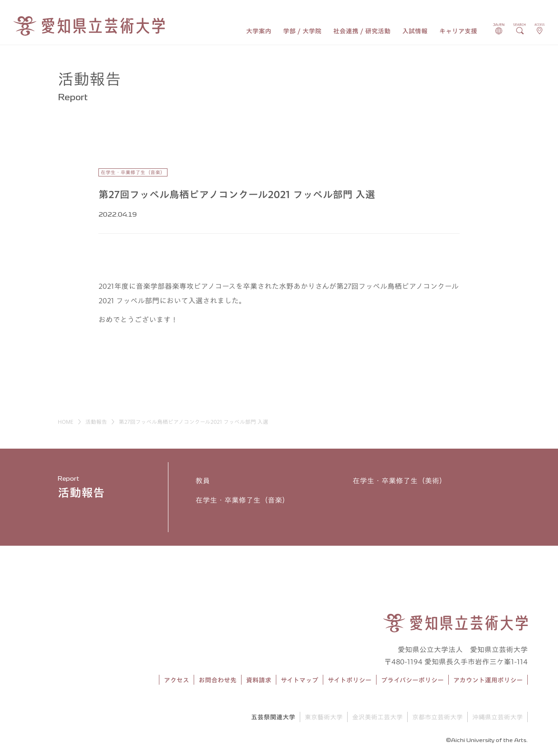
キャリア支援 (458, 31)
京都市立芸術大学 (437, 717)
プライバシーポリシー (412, 680)
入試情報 (415, 31)
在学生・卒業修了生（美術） (400, 481)
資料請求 (259, 680)
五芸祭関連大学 (273, 717)
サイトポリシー (350, 680)
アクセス (177, 680)
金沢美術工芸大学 (377, 717)
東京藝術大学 (324, 717)
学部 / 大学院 (302, 31)
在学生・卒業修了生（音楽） (242, 500)
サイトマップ (300, 680)
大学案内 (259, 31)
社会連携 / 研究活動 (362, 31)
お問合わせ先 (218, 680)
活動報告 (96, 422)
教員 (203, 481)
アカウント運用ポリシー (488, 680)
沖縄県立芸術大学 (498, 717)
